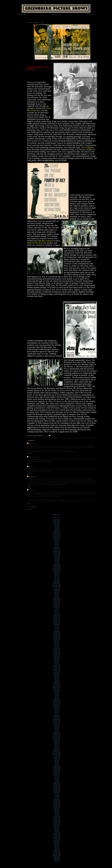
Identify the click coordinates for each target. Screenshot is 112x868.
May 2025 (57, 846)
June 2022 (57, 797)
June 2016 (57, 696)
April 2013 (57, 643)
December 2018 (57, 738)
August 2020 (57, 766)
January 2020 (57, 756)
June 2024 (57, 830)
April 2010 (57, 592)
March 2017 (57, 708)
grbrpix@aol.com (56, 14)
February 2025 (57, 841)
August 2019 (57, 749)
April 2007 (57, 542)
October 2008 (57, 567)
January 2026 (57, 857)
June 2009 (57, 578)
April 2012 (57, 626)
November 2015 (57, 686)
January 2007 (57, 538)
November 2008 (57, 568)
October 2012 (57, 634)
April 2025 (57, 844)
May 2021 (57, 778)
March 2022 (57, 792)
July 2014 (57, 664)
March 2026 (57, 860)
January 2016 (57, 689)
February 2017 (57, 707)
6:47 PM (29, 463)
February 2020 (57, 757)
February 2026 (57, 858)
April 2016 (57, 693)
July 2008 (57, 563)
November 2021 (57, 787)
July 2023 (57, 815)
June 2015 (57, 679)
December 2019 (57, 755)
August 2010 (57, 598)
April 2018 (57, 727)
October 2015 (57, 685)
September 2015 (57, 683)
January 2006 (57, 521)
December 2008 (57, 570)
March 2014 (57, 658)
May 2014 (57, 661)
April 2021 (57, 777)
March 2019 (57, 742)
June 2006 (57, 528)
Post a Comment (32, 507)
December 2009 (57, 587)
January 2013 (57, 638)
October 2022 (57, 802)
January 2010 (57, 588)
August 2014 (57, 665)
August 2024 (57, 833)
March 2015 (57, 675)
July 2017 (57, 714)
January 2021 (57, 773)
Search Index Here (91, 14)
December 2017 (57, 721)
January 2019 (57, 739)
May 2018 (57, 728)
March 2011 (57, 608)
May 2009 (57, 577)
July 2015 (57, 680)
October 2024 (57, 836)
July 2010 (57, 596)
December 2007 (57, 553)
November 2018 (57, 736)
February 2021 (57, 774)
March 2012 (57, 624)
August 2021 (57, 783)
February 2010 (57, 589)
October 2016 (57, 701)
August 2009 (57, 581)
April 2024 (57, 827)
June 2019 (57, 746)
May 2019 (57, 745)
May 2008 (57, 560)
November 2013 (57, 652)
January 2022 (57, 790)
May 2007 (57, 543)
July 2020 (57, 764)
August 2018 (57, 732)
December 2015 (57, 687)
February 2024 (57, 825)
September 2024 (57, 834)
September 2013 (57, 650)
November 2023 (57, 820)
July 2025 (57, 848)
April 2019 (57, 743)
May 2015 (57, 678)
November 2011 (57, 619)
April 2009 (57, 575)
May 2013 (57, 644)
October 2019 (57, 752)
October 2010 (57, 601)
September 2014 (57, 666)
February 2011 (57, 606)
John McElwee (32, 477)
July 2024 (57, 832)
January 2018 (57, 722)
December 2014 (57, 671)
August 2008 (57, 564)
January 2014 (57, 655)
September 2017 (57, 717)
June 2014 (57, 662)
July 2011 (57, 613)
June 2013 (57, 645)
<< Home (29, 509)
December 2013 (57, 654)
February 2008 (57, 556)
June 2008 (57, 561)
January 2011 (57, 605)
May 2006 (57, 526)
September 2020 (57, 767)
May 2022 (57, 795)
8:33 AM (29, 453)
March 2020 (57, 759)
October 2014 (57, 668)
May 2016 (57, 694)
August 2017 (57, 715)
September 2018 (57, 734)
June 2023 (57, 813)
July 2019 (57, 748)
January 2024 (57, 823)
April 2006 (57, 525)
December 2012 (57, 637)
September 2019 (57, 750)
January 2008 (57, 554)
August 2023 (57, 816)
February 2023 (57, 808)
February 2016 (57, 690)
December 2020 (57, 771)
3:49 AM (29, 473)
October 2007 (57, 550)
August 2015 (57, 682)
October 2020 (57, 769)
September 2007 (57, 549)
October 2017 (57, 718)
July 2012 (57, 630)
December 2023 (57, 822)
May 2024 (57, 829)
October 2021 (57, 785)
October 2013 (57, 651)
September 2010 (57, 599)
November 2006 (57, 535)
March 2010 (57, 591)
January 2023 (57, 806)
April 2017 (57, 710)
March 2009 (57, 574)
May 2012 (57, 627)
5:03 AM (29, 487)
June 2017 (57, 713)
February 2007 (57, 539)
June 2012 (57, 629)
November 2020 (57, 770)
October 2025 (57, 853)
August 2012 (57, 631)
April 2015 (57, 676)
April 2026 (57, 861)
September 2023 (57, 818)
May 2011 (57, 610)
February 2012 (57, 623)
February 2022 (57, 791)
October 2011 (57, 617)
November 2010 (57, 602)
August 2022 (57, 799)
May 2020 (57, 762)
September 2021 (57, 784)
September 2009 (57, 582)
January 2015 (57, 672)
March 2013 (57, 641)
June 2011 (57, 612)
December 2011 (57, 620)
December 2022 (57, 805)
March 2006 (57, 524)
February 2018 (57, 724)
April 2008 (57, 559)
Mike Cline (31, 443)
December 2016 (57, 704)
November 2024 (57, 837)
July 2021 (57, 781)
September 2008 (57, 566)
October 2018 (57, 735)
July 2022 (57, 798)
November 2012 (57, 636)
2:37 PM (45, 436)
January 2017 (57, 706)
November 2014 (57, 669)
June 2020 (57, 763)
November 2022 (57, 804)
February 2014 (57, 657)
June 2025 (57, 847)
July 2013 (57, 647)
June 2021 (57, 780)
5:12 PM (29, 504)
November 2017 (57, 720)
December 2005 (57, 519)
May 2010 (57, 594)
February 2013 (57, 640)
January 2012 (57, 622)
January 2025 (57, 840)
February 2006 (57, 522)
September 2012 (57, 633)
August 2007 (57, 547)
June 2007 (57, 545)
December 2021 (57, 788)
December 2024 (57, 839)
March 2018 (57, 725)
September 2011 (57, 616)
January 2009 (57, 571)
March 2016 (57, 692)
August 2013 (57, 648)
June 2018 (57, 729)
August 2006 (57, 531)
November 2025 (57, 854)
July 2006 (57, 529)
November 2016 (57, 703)
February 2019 (57, 741)
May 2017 (57, 711)
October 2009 (57, 584)
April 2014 (57, 659)
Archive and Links (21, 14)
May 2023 (57, 812)
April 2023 (57, 811)
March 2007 (57, 540)
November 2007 (57, 552)
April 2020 (57, 760)
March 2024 (57, 826)
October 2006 (57, 533)
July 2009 (57, 580)
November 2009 (57, 585)
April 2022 (57, 794)
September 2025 (57, 851)
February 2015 (57, 673)
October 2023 (57, 819)
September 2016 (57, 700)
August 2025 (57, 850)
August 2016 (57, 699)
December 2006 (57, 536)
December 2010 (57, 603)
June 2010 (57, 595)
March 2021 (57, 776)
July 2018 (57, 731)
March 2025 (57, 843)
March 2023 (57, 809)
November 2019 (57, 753)
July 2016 (57, 697)
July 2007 (57, 546)
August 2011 (57, 615)
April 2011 (57, 609)
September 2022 (57, 801)
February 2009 (57, 573)
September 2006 (57, 532)
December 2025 (57, 855)
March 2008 (57, 557)
